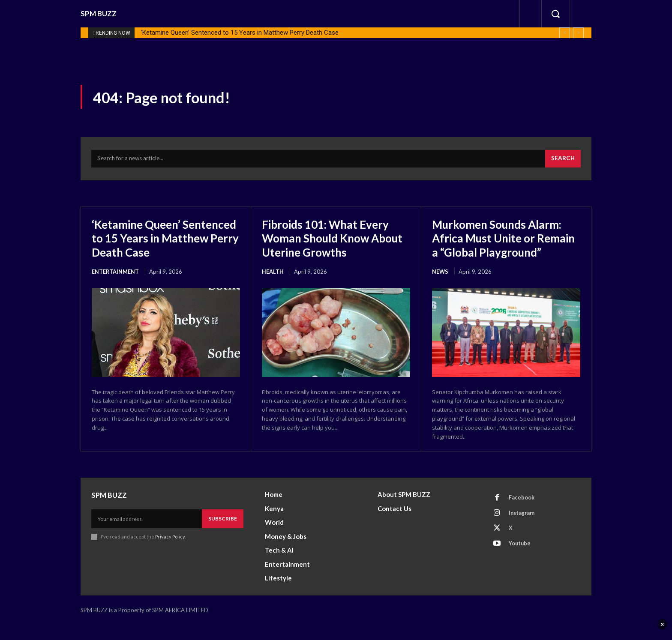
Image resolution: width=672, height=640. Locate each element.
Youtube (521, 561)
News (440, 287)
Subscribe (223, 534)
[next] (578, 33)
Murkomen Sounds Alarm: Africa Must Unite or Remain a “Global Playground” (502, 247)
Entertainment (115, 273)
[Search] (562, 161)
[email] (147, 535)
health (273, 273)
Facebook (522, 514)
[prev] (565, 33)
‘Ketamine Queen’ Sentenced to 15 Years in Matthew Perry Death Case (240, 33)
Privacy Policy (170, 552)
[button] (555, 14)
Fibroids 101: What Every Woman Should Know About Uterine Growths (330, 240)
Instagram (523, 529)
